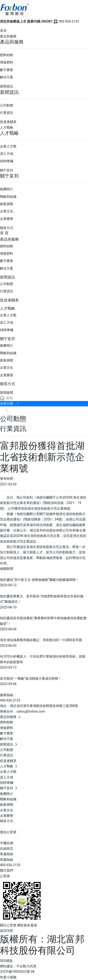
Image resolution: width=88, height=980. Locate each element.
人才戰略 (7, 127)
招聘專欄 (7, 161)
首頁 (3, 31)
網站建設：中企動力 (15, 966)
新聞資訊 (7, 86)
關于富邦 (7, 170)
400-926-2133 (66, 21)
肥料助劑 (7, 55)
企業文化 (7, 211)
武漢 (33, 966)
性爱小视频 (8, 977)
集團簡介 (7, 189)
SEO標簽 (6, 961)
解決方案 (7, 77)
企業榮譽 (7, 219)
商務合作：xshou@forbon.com (23, 711)
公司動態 (7, 105)
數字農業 (7, 70)
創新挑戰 (7, 204)
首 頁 (4, 233)
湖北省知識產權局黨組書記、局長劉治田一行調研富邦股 (41, 640)
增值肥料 (7, 62)
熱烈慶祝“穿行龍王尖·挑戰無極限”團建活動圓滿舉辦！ (39, 580)
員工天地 (7, 154)
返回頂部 (7, 931)
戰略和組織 (8, 197)
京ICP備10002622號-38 (17, 972)
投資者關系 (8, 122)
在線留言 (7, 849)
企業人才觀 (8, 146)
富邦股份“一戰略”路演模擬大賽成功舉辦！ (31, 678)
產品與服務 (8, 36)
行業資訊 (7, 113)
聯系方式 (7, 228)
